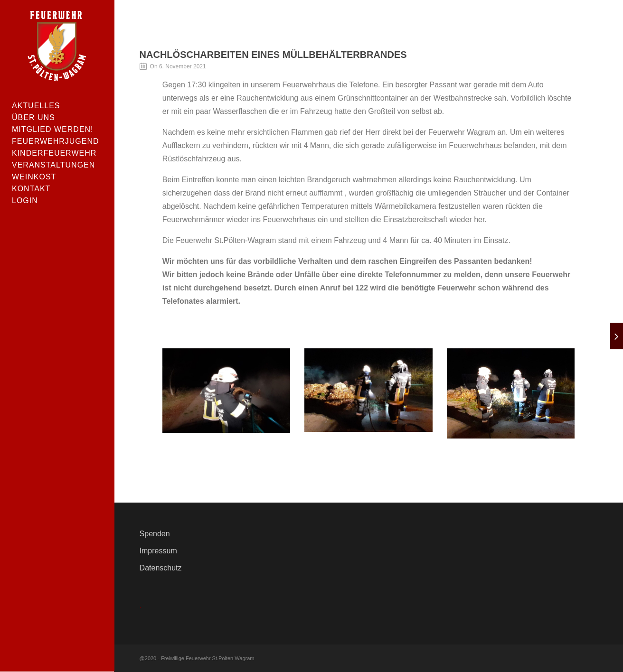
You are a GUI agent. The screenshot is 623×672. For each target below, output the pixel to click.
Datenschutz (161, 568)
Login (25, 201)
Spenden (155, 534)
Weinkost (34, 177)
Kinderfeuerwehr (54, 153)
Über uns (33, 117)
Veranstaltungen (53, 165)
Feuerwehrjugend (56, 141)
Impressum (158, 551)
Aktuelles (36, 106)
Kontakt (31, 189)
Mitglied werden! (53, 129)
